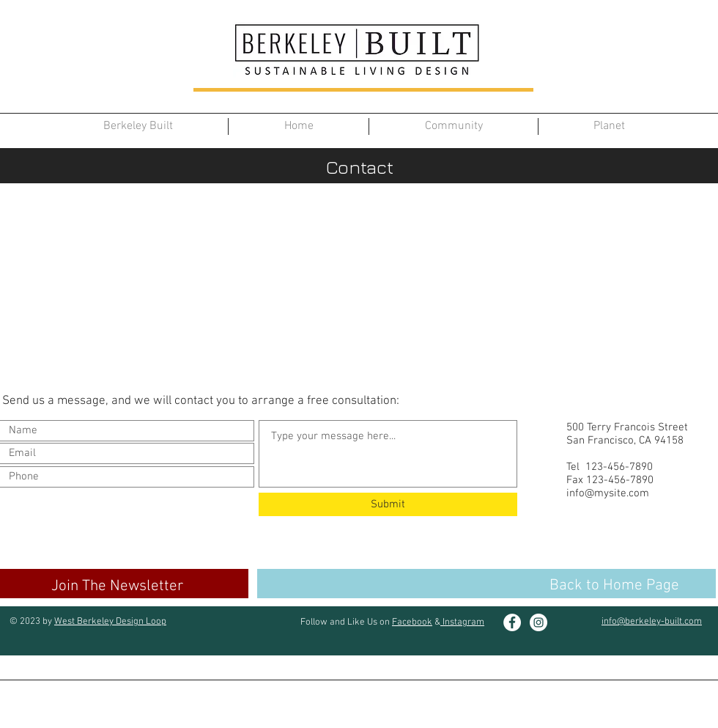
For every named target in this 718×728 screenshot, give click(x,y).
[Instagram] (538, 622)
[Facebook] (512, 622)
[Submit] (388, 504)
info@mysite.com (608, 493)
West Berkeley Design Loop (110, 622)
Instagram (462, 622)
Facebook (412, 622)
